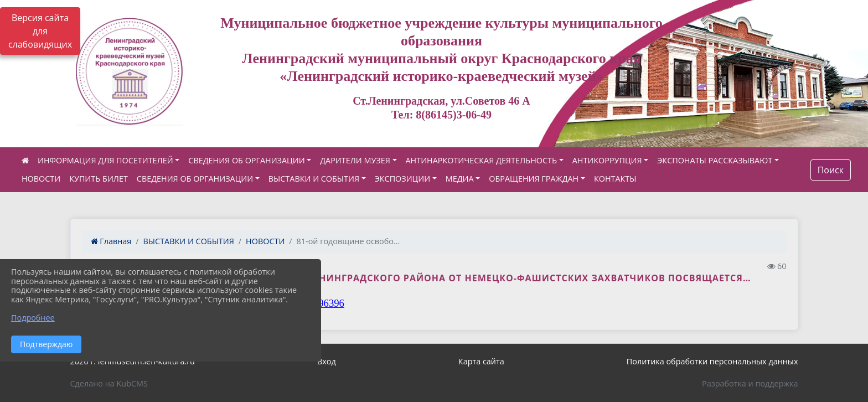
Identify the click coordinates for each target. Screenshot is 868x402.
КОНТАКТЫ (615, 179)
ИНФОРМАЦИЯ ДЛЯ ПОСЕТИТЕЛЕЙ (105, 160)
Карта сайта (481, 361)
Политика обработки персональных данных (712, 361)
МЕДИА (460, 179)
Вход (327, 361)
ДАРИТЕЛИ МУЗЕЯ (355, 160)
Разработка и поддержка (750, 383)
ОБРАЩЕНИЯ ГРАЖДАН (534, 179)
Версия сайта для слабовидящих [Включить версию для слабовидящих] (40, 31)
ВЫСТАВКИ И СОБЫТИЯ (314, 179)
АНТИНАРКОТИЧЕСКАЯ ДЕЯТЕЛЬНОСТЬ (482, 160)
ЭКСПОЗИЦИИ (402, 179)
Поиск (831, 170)
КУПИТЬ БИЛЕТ (99, 179)
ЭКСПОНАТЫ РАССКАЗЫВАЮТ (715, 160)
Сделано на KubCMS (109, 383)
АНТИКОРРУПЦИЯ (607, 160)
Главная (111, 241)
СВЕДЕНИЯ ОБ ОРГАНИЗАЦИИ (246, 160)
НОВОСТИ (41, 179)
